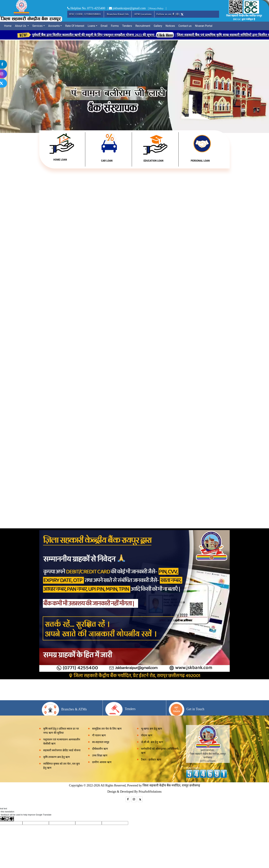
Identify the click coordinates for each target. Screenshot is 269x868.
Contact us (185, 26)
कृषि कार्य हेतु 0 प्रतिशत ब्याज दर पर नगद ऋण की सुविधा (61, 731)
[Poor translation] (9, 819)
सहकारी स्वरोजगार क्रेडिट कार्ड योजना (62, 750)
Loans (91, 26)
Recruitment (143, 26)
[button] (249, 87)
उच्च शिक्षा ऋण (100, 755)
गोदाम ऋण (147, 735)
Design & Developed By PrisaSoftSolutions (134, 792)
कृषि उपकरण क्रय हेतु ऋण (57, 757)
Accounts (54, 26)
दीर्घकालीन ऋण (100, 749)
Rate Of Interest (75, 26)
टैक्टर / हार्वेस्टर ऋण (151, 760)
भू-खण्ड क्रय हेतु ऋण (152, 729)
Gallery (158, 26)
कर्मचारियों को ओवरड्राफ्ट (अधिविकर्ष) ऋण (160, 751)
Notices (170, 26)
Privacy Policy (156, 8)
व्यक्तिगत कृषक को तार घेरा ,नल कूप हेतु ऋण (62, 766)
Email (104, 26)
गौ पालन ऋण (99, 735)
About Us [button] (21, 26)
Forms (115, 26)
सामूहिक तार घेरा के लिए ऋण (107, 729)
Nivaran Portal (204, 26)
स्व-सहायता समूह (101, 742)
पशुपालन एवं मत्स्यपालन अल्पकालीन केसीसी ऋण (62, 742)
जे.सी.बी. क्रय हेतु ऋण (152, 742)
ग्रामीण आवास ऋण (102, 762)
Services (37, 26)
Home (8, 26)
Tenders (127, 26)
